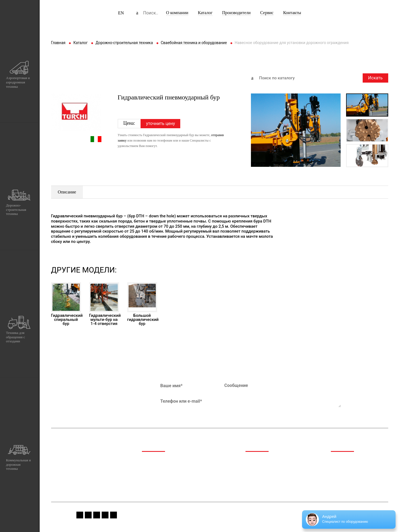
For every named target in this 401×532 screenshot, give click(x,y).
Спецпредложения (348, 467)
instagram (88, 515)
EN (121, 13)
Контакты (292, 13)
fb (80, 515)
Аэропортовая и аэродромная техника (177, 460)
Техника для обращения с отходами (175, 474)
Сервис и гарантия (348, 474)
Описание (67, 192)
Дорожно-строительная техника (171, 467)
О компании (177, 13)
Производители (236, 13)
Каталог (205, 13)
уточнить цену (160, 123)
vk (105, 515)
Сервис (267, 13)
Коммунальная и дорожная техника (175, 481)
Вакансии (340, 481)
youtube (97, 515)
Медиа (337, 460)
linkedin (114, 515)
